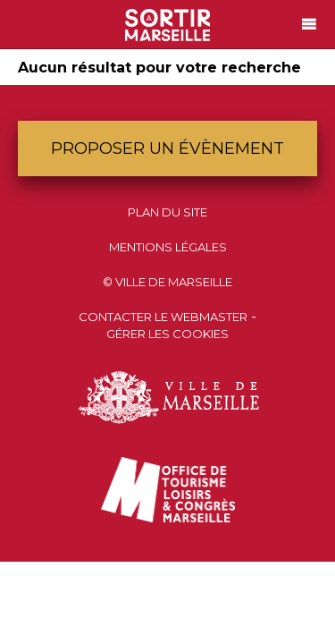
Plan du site (167, 212)
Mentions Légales (168, 247)
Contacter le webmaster (163, 317)
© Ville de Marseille (167, 282)
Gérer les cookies (167, 334)
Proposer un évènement (167, 148)
